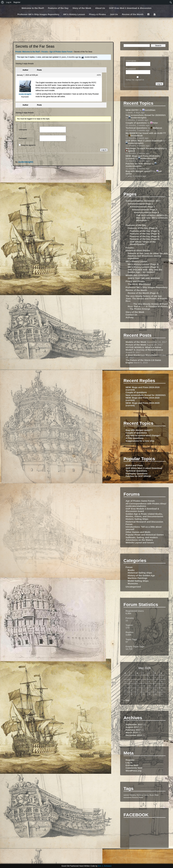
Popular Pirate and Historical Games (145, 535)
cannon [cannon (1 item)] (126, 795)
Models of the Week (136, 342)
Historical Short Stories (138, 250)
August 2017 (132, 727)
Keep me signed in (28, 145)
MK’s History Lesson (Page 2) (143, 264)
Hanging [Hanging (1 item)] (133, 795)
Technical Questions (136, 128)
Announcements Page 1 (140, 204)
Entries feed (132, 765)
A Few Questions (135, 438)
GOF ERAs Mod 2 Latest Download (144, 141)
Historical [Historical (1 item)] (140, 795)
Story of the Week (82, 8)
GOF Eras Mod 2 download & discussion (130, 8)
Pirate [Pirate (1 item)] (141, 797)
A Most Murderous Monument (141, 355)
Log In (104, 150)
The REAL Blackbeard (139, 284)
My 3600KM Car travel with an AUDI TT (146, 133)
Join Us (114, 14)
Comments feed (134, 768)
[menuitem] (3, 2)
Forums (45, 52)
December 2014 (134, 735)
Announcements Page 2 (142, 207)
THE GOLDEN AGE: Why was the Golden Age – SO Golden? (145, 271)
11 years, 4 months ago (69, 57)
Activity (130, 317)
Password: (23, 138)
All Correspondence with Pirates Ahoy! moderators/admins (146, 505)
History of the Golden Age (141, 575)
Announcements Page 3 (144, 209)
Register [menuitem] (17, 2)
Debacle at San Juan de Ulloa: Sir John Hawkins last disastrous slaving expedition (148, 256)
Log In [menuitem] (9, 2)
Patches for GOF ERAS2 (138, 164)
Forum (129, 567)
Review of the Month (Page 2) (143, 293)
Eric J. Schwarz (105, 866)
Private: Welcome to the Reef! (28, 52)
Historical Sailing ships (140, 573)
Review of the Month (133, 14)
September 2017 (134, 724)
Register (130, 760)
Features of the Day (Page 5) (145, 236)
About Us (100, 8)
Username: (23, 130)
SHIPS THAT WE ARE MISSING (144, 278)
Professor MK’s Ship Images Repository (38, 14)
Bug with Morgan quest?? (139, 171)
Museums (133, 583)
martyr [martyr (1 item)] (147, 795)
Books (131, 570)
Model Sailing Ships (138, 581)
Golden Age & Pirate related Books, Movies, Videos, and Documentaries (144, 515)
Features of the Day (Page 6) (145, 239)
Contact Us (131, 315)
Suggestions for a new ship (140, 441)
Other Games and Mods (138, 532)
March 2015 (132, 732)
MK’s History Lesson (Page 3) (143, 267)
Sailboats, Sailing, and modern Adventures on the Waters (142, 539)
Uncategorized (133, 587)
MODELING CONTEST (137, 275)
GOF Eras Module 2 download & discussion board (142, 510)
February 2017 (133, 730)
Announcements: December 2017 (143, 201)
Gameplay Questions (137, 474)
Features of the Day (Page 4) (145, 234)
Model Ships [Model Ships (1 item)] (154, 795)
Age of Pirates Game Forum (61, 52)
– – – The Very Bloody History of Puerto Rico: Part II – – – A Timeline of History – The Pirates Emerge (148, 306)
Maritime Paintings (138, 578)
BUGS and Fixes (134, 465)
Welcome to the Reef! (33, 8)
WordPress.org (134, 771)
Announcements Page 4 (146, 212)
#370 (99, 75)
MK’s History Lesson (74, 14)
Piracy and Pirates (135, 281)
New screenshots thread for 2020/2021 (146, 115)
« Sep (126, 700)
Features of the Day (58, 8)
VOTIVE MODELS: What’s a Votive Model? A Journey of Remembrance (144, 349)
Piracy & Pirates (98, 14)
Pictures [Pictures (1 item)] (135, 797)
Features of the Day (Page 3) (145, 231)
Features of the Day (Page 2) (143, 228)
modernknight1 (26, 162)
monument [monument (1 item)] (127, 797)
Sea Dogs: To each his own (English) (145, 148)
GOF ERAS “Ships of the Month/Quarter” (143, 243)
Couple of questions (136, 123)
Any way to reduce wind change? (143, 435)
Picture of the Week (136, 345)
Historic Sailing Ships (137, 519)
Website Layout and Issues (140, 542)
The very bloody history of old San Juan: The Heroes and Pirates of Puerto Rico (146, 299)
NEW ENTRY (132, 110)
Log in (129, 762)
